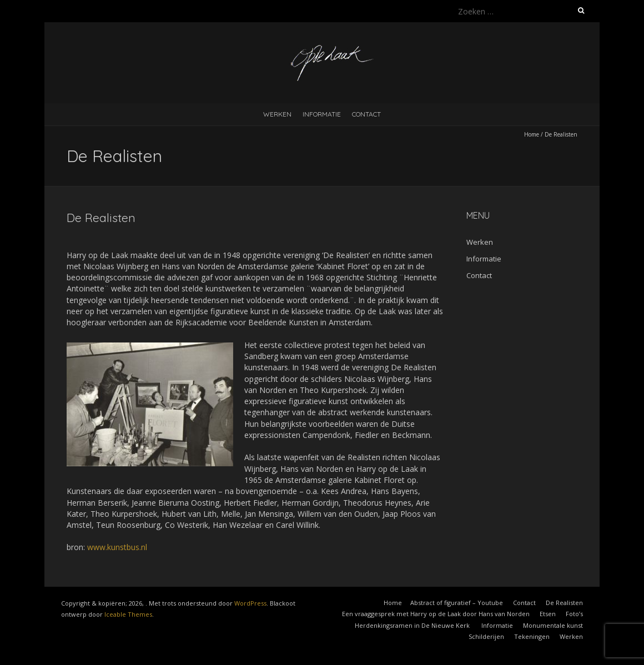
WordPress (250, 603)
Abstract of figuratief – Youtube (457, 603)
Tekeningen (532, 636)
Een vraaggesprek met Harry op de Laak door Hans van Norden (436, 614)
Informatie (322, 114)
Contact (366, 114)
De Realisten (564, 603)
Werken (277, 114)
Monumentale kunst (553, 625)
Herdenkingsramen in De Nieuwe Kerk (413, 625)
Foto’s (574, 614)
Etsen (548, 614)
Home (532, 134)
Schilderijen (486, 636)
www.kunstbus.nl (117, 547)
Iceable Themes (128, 614)
